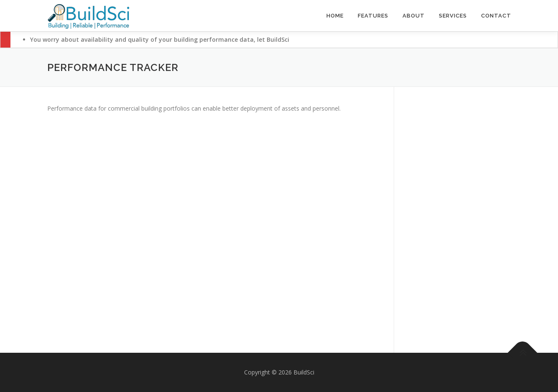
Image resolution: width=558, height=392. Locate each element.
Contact (496, 16)
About (414, 16)
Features (373, 16)
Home (335, 16)
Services (453, 16)
